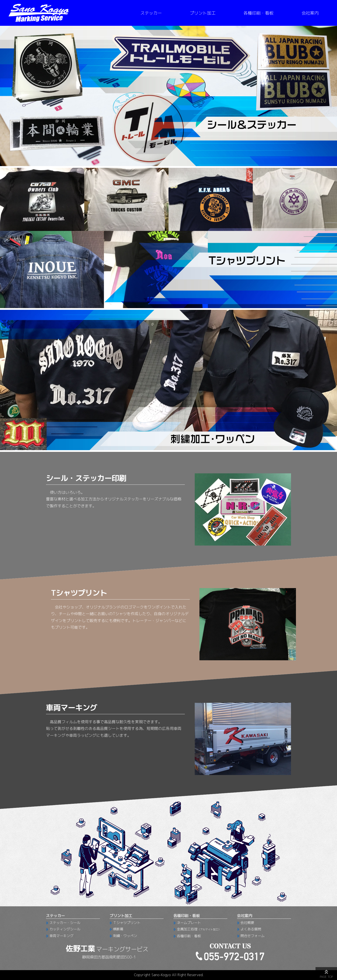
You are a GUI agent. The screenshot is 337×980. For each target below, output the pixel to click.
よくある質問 (251, 929)
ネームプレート (189, 923)
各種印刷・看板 (259, 13)
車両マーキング (61, 936)
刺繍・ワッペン (125, 936)
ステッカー (151, 13)
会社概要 (247, 923)
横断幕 (118, 929)
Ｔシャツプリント (127, 923)
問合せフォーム (253, 936)
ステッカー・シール (65, 923)
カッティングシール (65, 929)
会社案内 (310, 13)
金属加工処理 (199, 929)
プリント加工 (203, 13)
